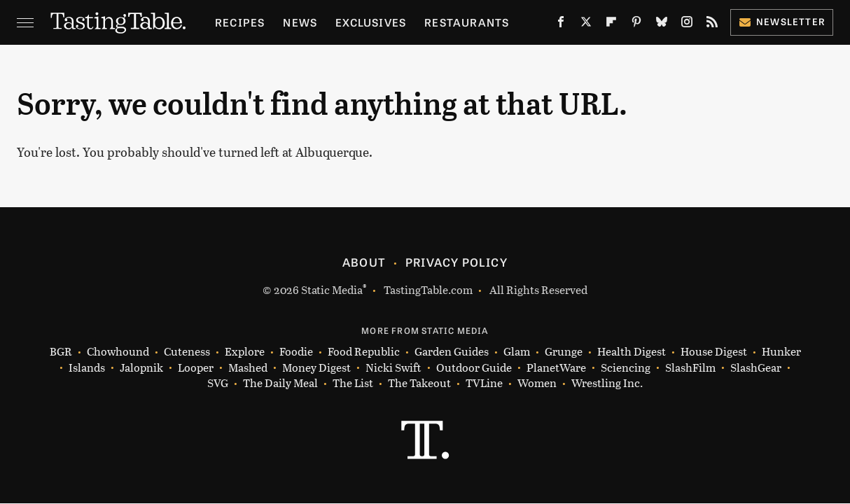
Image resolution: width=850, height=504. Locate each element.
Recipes (240, 22)
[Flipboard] (611, 25)
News (300, 22)
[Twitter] (586, 25)
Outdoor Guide (474, 368)
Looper (196, 368)
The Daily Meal (280, 383)
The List (353, 383)
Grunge (564, 352)
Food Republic (364, 352)
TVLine (484, 383)
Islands (87, 368)
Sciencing (626, 368)
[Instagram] (687, 25)
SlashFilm (690, 368)
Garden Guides (452, 352)
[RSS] (712, 25)
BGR (61, 352)
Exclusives (371, 22)
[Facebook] (561, 25)
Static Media (332, 289)
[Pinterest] (636, 25)
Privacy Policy (457, 262)
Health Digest (632, 352)
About (364, 262)
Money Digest (316, 368)
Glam (517, 352)
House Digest (714, 352)
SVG (218, 383)
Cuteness (187, 352)
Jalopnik (141, 368)
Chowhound (118, 352)
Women (537, 383)
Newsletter (782, 21)
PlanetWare (556, 368)
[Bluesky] (662, 25)
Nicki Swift (393, 368)
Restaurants (467, 22)
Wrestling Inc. (607, 383)
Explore (245, 352)
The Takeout (419, 383)
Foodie (296, 352)
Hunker (781, 352)
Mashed (248, 368)
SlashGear (756, 368)
